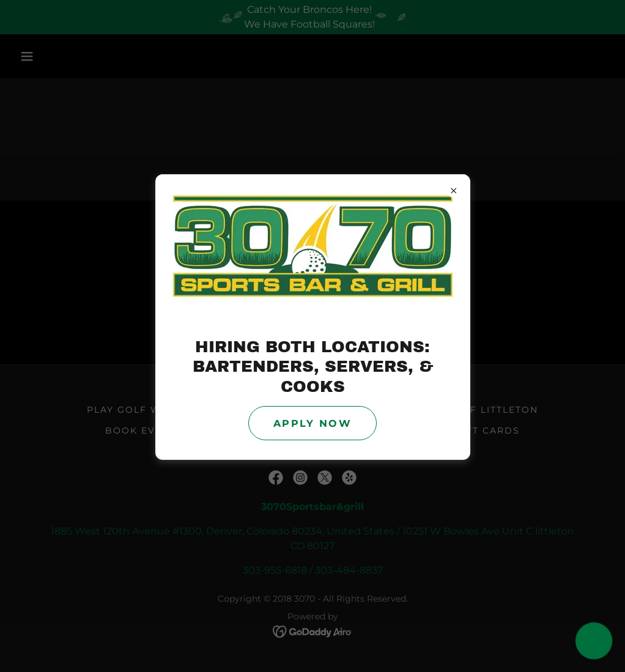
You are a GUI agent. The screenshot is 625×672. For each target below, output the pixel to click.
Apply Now (312, 423)
